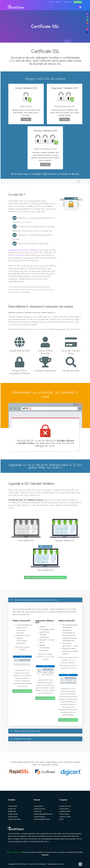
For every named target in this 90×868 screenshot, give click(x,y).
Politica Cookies (64, 814)
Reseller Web (12, 811)
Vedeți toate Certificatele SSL (27, 731)
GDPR (61, 819)
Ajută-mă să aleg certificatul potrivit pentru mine (36, 600)
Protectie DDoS (64, 809)
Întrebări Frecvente (23, 739)
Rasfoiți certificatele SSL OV (46, 698)
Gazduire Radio (13, 814)
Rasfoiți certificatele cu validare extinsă (69, 720)
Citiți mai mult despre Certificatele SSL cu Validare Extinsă (45, 577)
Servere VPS (12, 809)
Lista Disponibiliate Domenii (42, 819)
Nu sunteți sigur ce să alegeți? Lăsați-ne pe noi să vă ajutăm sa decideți (45, 174)
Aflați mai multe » (50, 467)
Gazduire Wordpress (14, 819)
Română (51, 2)
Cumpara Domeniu (39, 817)
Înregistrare (67, 2)
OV (54, 253)
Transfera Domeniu (39, 809)
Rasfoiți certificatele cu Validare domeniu (23, 691)
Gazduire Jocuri (13, 817)
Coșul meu (78, 2)
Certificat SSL (38, 811)
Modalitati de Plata (65, 811)
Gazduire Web (12, 806)
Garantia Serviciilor (65, 806)
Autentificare (59, 2)
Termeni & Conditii (65, 817)
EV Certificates (19, 255)
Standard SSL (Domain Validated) (23, 250)
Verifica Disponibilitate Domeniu (43, 814)
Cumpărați (26, 119)
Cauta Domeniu (38, 806)
